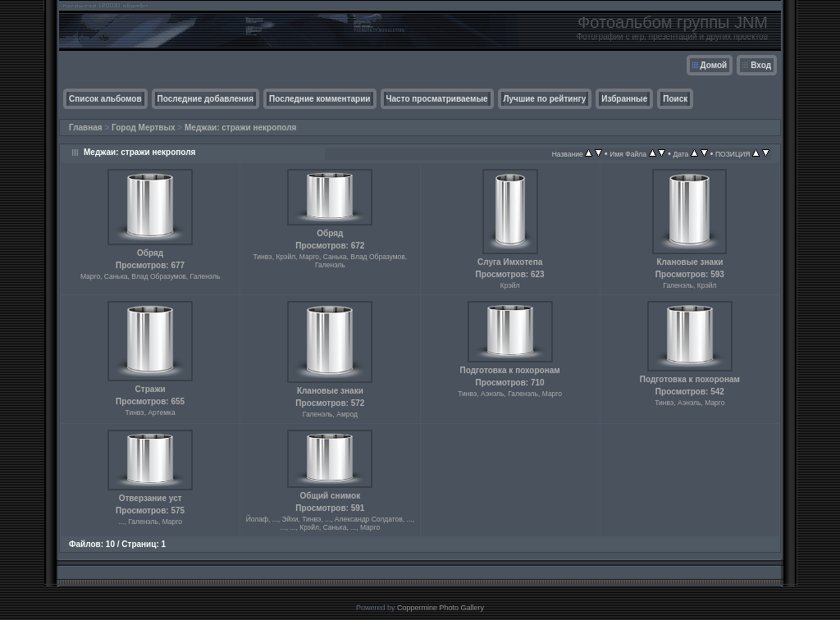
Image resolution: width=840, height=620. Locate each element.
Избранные (624, 99)
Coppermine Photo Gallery (441, 608)
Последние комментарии (320, 99)
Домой (714, 65)
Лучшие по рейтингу (545, 99)
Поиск (675, 99)
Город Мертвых (144, 128)
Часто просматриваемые (437, 99)
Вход (761, 65)
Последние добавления (205, 99)
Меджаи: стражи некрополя (240, 128)
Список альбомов (105, 99)
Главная (86, 128)
